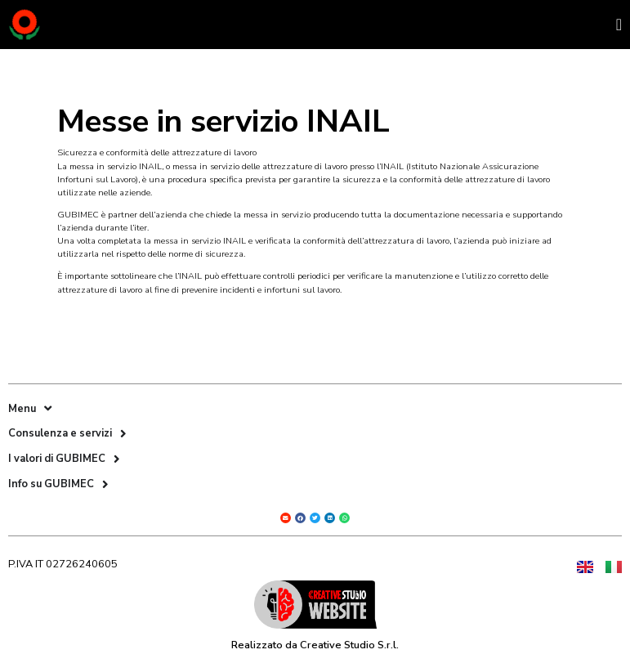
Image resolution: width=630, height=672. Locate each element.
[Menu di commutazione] (619, 25)
